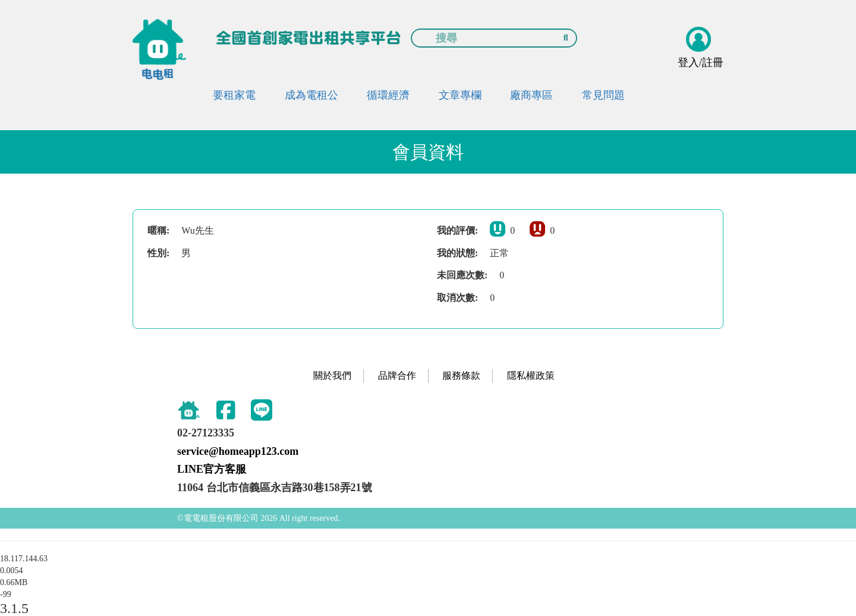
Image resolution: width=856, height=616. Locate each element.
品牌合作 (397, 375)
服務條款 (461, 375)
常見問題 (603, 95)
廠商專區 (531, 95)
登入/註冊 (701, 62)
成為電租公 (311, 95)
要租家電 (234, 95)
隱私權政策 (531, 375)
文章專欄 (460, 95)
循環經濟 (388, 95)
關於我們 (332, 375)
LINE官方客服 (212, 469)
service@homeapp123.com (238, 451)
